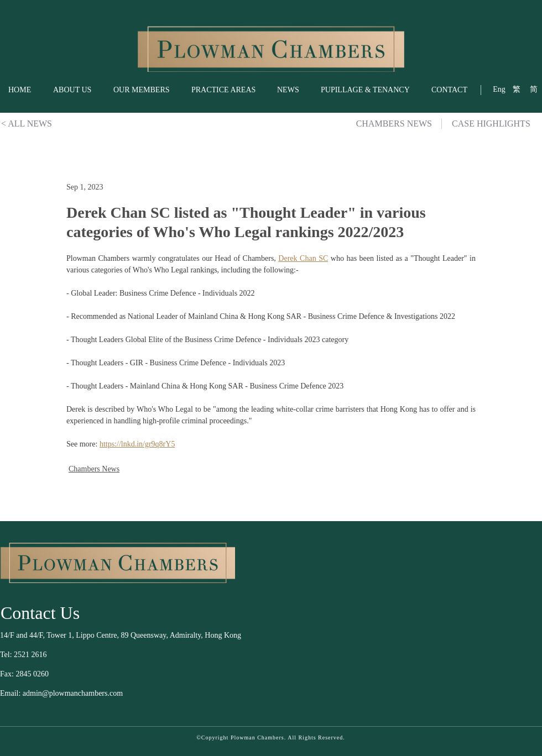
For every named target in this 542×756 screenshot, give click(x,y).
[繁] (516, 90)
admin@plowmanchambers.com (73, 693)
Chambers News (94, 469)
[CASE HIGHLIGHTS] (497, 124)
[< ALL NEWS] (27, 124)
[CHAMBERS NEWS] (387, 124)
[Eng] (499, 90)
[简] (533, 90)
